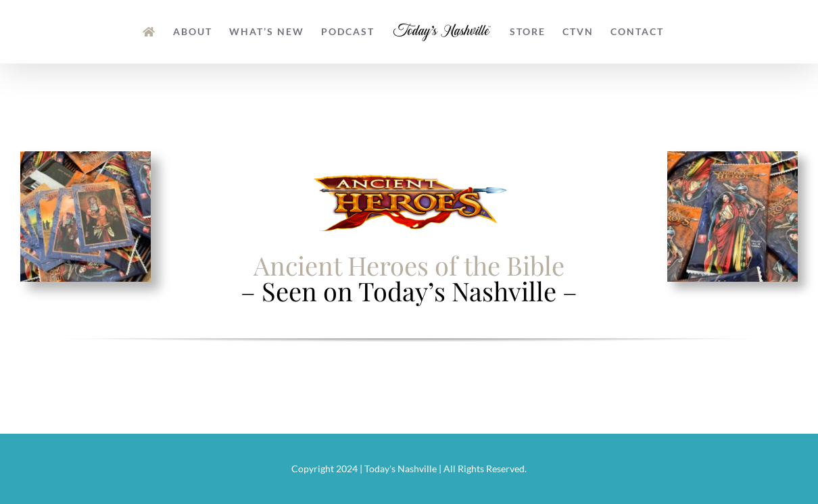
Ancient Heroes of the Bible (409, 265)
